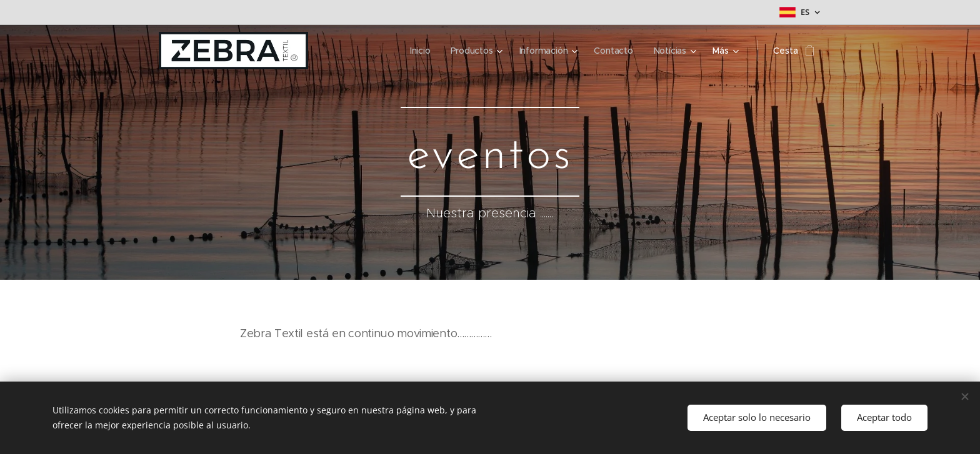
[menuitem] (419, 51)
